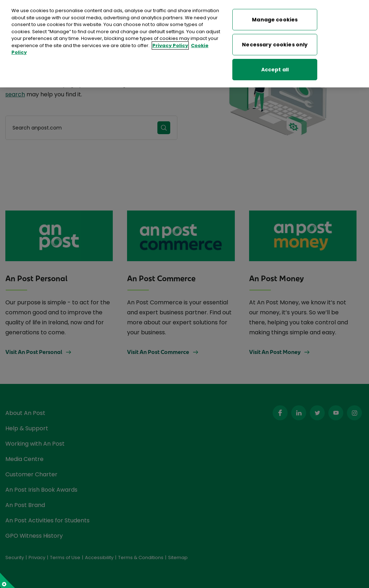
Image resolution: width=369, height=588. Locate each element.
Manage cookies (275, 18)
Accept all (275, 68)
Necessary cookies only (275, 43)
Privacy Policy (170, 44)
